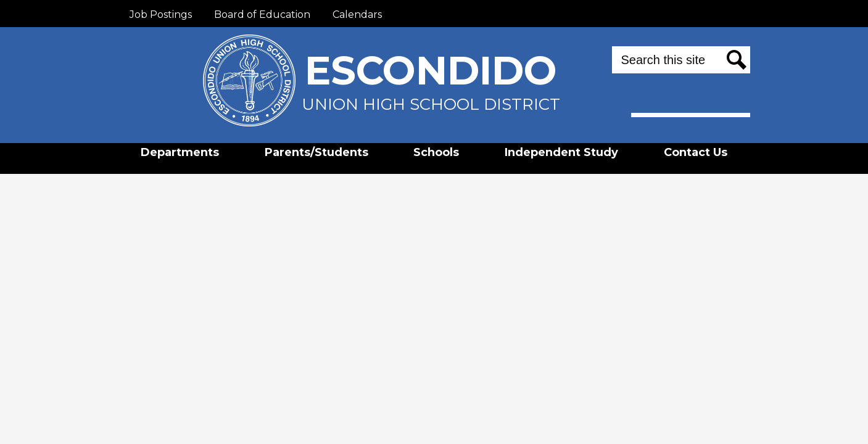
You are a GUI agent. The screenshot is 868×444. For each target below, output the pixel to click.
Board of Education (262, 14)
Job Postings (161, 14)
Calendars (357, 14)
